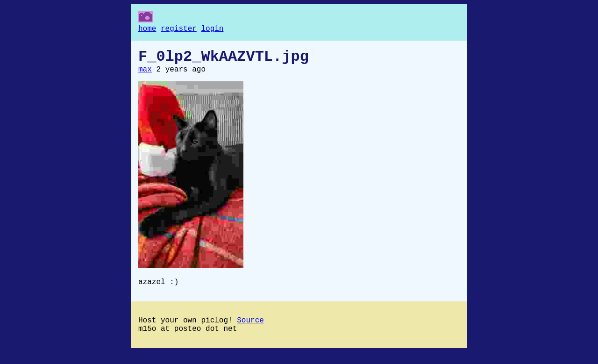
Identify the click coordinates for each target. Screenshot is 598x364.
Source (250, 330)
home (147, 30)
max (145, 75)
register (179, 30)
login (212, 30)
